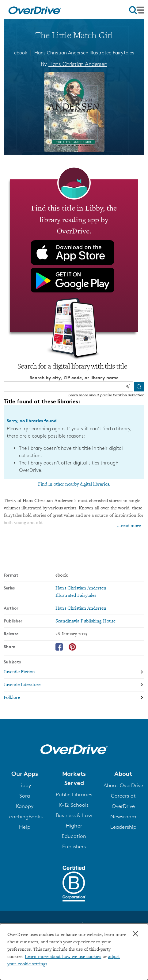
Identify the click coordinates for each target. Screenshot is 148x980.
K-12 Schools (74, 805)
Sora (25, 795)
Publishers (74, 846)
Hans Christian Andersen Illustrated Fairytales (84, 53)
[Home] (35, 9)
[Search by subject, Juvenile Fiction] (74, 672)
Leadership (123, 827)
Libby (25, 785)
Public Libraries (74, 794)
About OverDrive (123, 785)
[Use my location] (127, 386)
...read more (129, 526)
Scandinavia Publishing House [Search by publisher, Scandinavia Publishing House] (85, 621)
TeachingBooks (25, 816)
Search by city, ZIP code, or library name (74, 377)
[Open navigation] (137, 10)
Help (25, 827)
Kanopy (25, 806)
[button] (25, 773)
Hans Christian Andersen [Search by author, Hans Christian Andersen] (78, 64)
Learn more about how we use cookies (63, 957)
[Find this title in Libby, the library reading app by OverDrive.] (74, 255)
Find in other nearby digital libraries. (74, 484)
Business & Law (74, 815)
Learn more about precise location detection (106, 395)
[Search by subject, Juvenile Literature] (74, 685)
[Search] (139, 386)
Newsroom (123, 816)
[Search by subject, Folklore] (74, 697)
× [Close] (135, 934)
